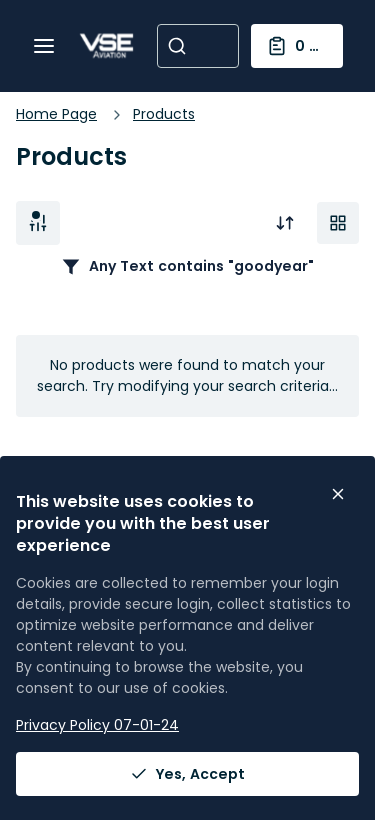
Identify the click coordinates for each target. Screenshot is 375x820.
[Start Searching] (177, 46)
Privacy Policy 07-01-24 (97, 725)
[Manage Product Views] (338, 223)
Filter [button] (38, 223)
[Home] (106, 46)
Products (164, 114)
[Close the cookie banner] (338, 494)
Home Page (56, 114)
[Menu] (44, 46)
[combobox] (198, 46)
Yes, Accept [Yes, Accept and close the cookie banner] (187, 774)
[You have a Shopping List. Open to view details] (297, 46)
